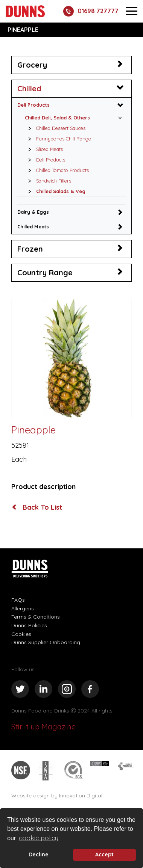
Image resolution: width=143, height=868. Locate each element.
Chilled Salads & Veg (55, 191)
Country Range (45, 272)
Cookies (21, 634)
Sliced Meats (43, 149)
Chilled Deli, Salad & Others (57, 118)
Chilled (29, 88)
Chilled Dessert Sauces (55, 128)
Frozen (30, 249)
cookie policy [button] (39, 838)
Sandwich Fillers (48, 181)
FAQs (18, 600)
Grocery (32, 65)
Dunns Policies (29, 625)
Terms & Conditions (36, 617)
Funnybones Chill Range (58, 139)
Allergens (23, 608)
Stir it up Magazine (43, 727)
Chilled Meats (33, 226)
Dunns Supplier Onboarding (46, 642)
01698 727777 (91, 11)
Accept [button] (104, 854)
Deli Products (33, 105)
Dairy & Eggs (33, 212)
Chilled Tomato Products (56, 170)
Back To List (37, 507)
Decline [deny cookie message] (39, 854)
